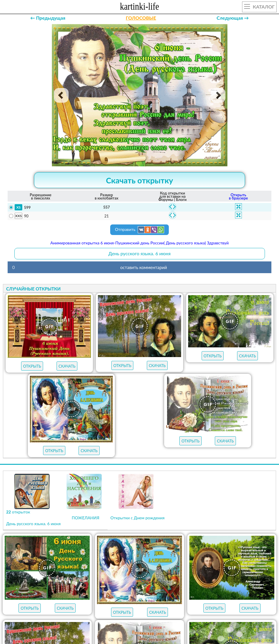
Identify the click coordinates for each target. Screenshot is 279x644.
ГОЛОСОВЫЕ (141, 18)
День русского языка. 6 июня (139, 253)
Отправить (139, 230)
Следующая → (233, 18)
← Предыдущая (48, 18)
